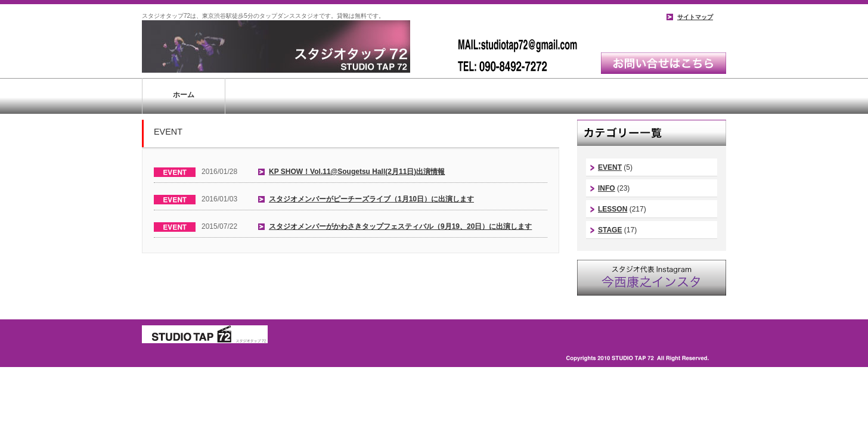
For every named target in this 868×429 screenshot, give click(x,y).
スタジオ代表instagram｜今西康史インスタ (652, 278)
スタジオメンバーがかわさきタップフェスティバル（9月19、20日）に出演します (400, 226)
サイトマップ (695, 17)
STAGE (610, 230)
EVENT (610, 167)
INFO (607, 188)
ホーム (184, 95)
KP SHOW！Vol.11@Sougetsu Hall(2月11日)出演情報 (357, 172)
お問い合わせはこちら (664, 63)
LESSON (613, 209)
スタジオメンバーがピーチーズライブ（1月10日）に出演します (371, 199)
